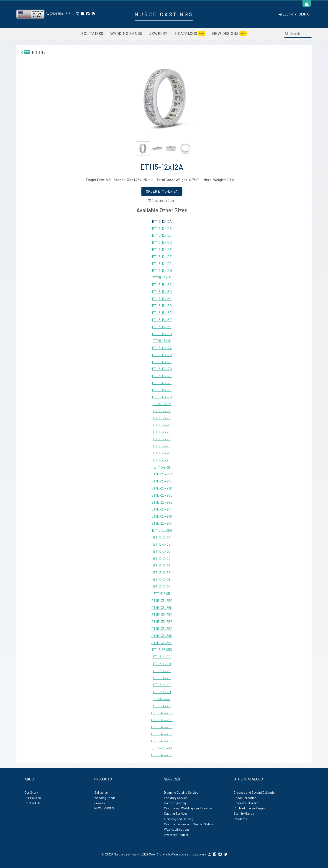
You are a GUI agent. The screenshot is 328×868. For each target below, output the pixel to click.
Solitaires (92, 33)
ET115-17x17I (162, 404)
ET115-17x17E (162, 376)
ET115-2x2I (162, 467)
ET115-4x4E (162, 671)
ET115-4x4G (162, 685)
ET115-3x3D (162, 558)
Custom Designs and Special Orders (189, 824)
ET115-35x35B (162, 600)
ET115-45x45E (162, 720)
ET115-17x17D (162, 369)
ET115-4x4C (162, 657)
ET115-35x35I (162, 649)
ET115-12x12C (162, 235)
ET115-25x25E (162, 502)
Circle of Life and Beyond (251, 808)
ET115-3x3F (162, 572)
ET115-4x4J (162, 706)
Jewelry (158, 33)
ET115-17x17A (162, 348)
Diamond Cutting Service (181, 792)
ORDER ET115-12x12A (162, 191)
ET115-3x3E (162, 565)
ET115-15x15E (162, 312)
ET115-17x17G (162, 390)
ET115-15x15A (162, 284)
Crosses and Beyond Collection (255, 792)
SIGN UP (305, 14)
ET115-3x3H (162, 586)
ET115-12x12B (162, 228)
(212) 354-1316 (58, 14)
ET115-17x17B (162, 355)
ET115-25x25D (162, 495)
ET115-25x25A (162, 474)
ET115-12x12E (162, 249)
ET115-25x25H (162, 523)
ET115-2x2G (162, 453)
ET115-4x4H (162, 692)
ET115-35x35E (162, 621)
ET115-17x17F (162, 383)
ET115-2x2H (162, 460)
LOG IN (286, 14)
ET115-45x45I (162, 748)
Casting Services (176, 813)
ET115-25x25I (162, 530)
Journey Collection (246, 803)
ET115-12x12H (162, 270)
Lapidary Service (176, 798)
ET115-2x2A (162, 411)
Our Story (31, 792)
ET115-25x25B (162, 481)
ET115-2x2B (162, 418)
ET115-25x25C (162, 488)
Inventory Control (176, 835)
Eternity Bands (244, 813)
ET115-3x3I (162, 593)
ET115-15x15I (162, 341)
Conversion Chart (162, 201)
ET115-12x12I (162, 277)
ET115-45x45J (162, 755)
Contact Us (33, 803)
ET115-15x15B (162, 291)
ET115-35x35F (162, 628)
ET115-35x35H (162, 643)
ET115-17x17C (162, 362)
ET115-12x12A (162, 221)
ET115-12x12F (162, 256)
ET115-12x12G (162, 263)
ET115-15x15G (162, 327)
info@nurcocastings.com (185, 854)
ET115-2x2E (162, 439)
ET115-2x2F (162, 446)
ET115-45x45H (162, 741)
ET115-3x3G (162, 579)
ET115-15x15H (162, 334)
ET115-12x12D (162, 242)
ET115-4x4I (162, 699)
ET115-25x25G (162, 516)
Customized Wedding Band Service (188, 808)
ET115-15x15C (162, 299)
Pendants (240, 819)
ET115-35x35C (162, 608)
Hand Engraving (175, 803)
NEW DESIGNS (229, 33)
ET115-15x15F (162, 320)
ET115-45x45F (162, 727)
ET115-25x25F (162, 509)
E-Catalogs (190, 33)
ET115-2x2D (162, 432)
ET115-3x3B (162, 544)
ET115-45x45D (162, 713)
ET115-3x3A (162, 537)
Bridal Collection (245, 798)
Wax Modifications (177, 829)
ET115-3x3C (162, 551)
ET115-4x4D (162, 664)
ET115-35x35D (162, 614)
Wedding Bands (126, 33)
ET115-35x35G (162, 636)
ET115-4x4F (162, 678)
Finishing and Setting (179, 819)
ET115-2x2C (162, 425)
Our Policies (33, 798)
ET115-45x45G (162, 734)
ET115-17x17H (162, 397)
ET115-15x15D (162, 305)
